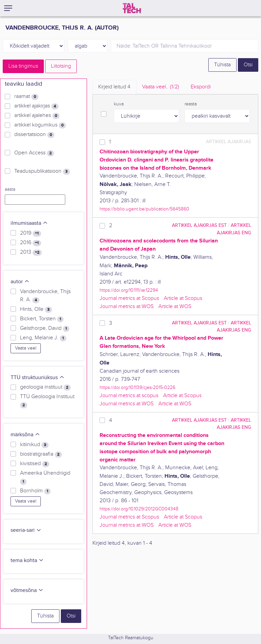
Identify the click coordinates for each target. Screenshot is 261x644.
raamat (26, 97)
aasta (10, 189)
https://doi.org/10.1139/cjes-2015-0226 (137, 387)
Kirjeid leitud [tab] (114, 87)
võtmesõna (27, 590)
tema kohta (27, 561)
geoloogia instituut (45, 387)
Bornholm (35, 491)
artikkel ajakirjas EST (199, 225)
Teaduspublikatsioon (42, 171)
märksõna (25, 435)
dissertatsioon (34, 135)
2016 (31, 243)
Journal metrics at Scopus (129, 298)
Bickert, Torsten (42, 319)
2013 (31, 252)
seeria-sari (26, 530)
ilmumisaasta (29, 223)
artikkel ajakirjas (36, 106)
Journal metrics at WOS (127, 307)
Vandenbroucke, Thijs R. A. (45, 296)
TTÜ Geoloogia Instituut (47, 401)
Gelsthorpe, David (45, 328)
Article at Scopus (183, 298)
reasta (191, 104)
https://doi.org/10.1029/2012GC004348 (139, 509)
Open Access (34, 153)
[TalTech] (132, 8)
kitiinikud (34, 445)
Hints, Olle (36, 309)
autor (20, 282)
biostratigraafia (41, 454)
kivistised (35, 464)
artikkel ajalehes (37, 116)
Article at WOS (175, 307)
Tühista (222, 65)
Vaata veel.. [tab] (161, 87)
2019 (31, 233)
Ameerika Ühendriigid (45, 477)
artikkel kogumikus (40, 125)
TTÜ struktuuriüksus (38, 378)
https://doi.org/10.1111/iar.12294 (129, 290)
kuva (119, 104)
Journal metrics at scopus (129, 396)
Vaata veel (26, 348)
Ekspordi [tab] (201, 87)
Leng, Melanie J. (43, 338)
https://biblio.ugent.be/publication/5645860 (144, 209)
